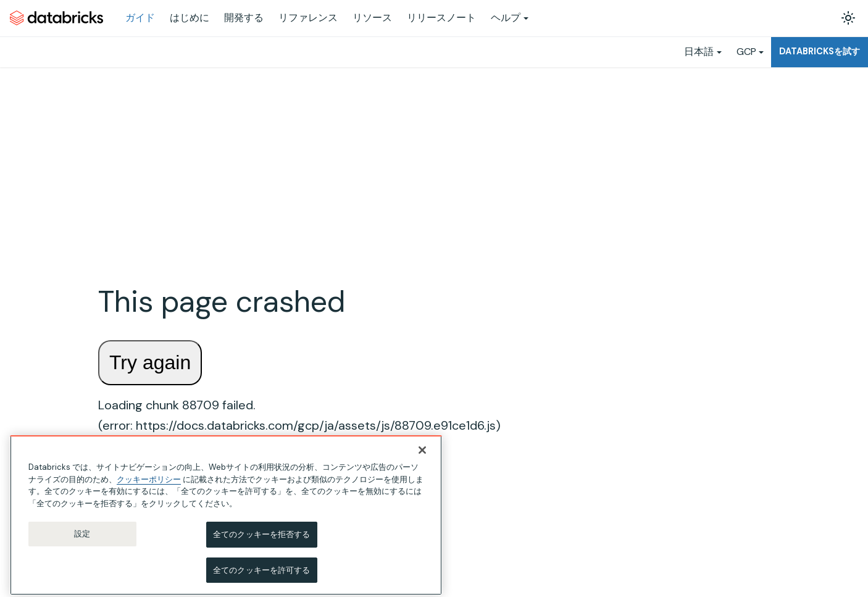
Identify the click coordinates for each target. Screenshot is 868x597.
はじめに (190, 18)
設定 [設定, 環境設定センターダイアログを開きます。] (82, 542)
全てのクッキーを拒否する (262, 542)
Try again (150, 362)
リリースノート (441, 18)
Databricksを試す (820, 51)
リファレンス (308, 18)
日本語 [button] (699, 52)
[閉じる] (422, 458)
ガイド (140, 18)
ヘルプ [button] (506, 18)
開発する (244, 18)
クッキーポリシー (149, 487)
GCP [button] (746, 52)
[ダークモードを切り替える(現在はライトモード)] (848, 18)
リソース (372, 18)
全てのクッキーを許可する (262, 578)
